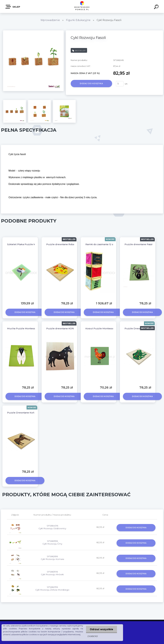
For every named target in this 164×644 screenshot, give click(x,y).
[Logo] (82, 6)
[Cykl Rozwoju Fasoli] (33, 31)
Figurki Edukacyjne (79, 20)
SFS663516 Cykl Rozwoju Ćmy (52, 542)
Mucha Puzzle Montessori (23, 328)
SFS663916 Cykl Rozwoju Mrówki (52, 573)
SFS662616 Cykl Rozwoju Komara (52, 558)
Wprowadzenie (50, 20)
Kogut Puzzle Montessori (101, 328)
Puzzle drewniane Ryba (60, 244)
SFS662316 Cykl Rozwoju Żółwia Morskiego (52, 588)
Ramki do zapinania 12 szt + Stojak (105, 244)
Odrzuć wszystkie (101, 629)
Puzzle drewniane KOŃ (60, 328)
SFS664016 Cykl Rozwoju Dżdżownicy (52, 527)
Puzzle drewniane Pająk (139, 244)
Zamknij (93, 636)
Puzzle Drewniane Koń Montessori (28, 413)
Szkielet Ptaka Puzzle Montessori (27, 244)
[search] (157, 7)
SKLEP (13, 7)
